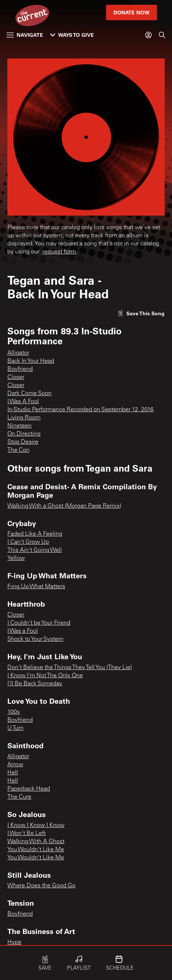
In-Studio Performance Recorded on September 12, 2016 (80, 410)
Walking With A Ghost (36, 842)
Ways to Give (72, 35)
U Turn (15, 728)
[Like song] (141, 313)
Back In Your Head (31, 361)
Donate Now (131, 12)
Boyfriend (20, 369)
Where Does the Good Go (41, 886)
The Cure (19, 797)
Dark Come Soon (29, 394)
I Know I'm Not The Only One (45, 676)
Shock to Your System (35, 639)
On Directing (24, 434)
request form (59, 252)
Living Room (24, 418)
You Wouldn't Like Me (36, 850)
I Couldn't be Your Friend (39, 623)
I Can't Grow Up (28, 542)
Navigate (25, 35)
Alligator (18, 353)
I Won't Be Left (27, 834)
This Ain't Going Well (35, 550)
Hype (14, 942)
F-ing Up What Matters (36, 587)
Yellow (16, 558)
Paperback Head (29, 789)
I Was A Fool (23, 402)
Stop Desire (23, 442)
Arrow (15, 765)
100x (14, 712)
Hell (13, 773)
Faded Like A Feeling (35, 534)
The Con (18, 450)
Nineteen (20, 426)
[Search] (162, 35)
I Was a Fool (23, 631)
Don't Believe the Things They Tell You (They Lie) (70, 668)
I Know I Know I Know (36, 825)
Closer (16, 377)
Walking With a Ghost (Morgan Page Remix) (64, 506)
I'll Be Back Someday (35, 684)
